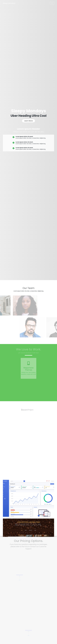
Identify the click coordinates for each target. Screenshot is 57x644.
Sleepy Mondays (9, 3)
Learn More (28, 121)
